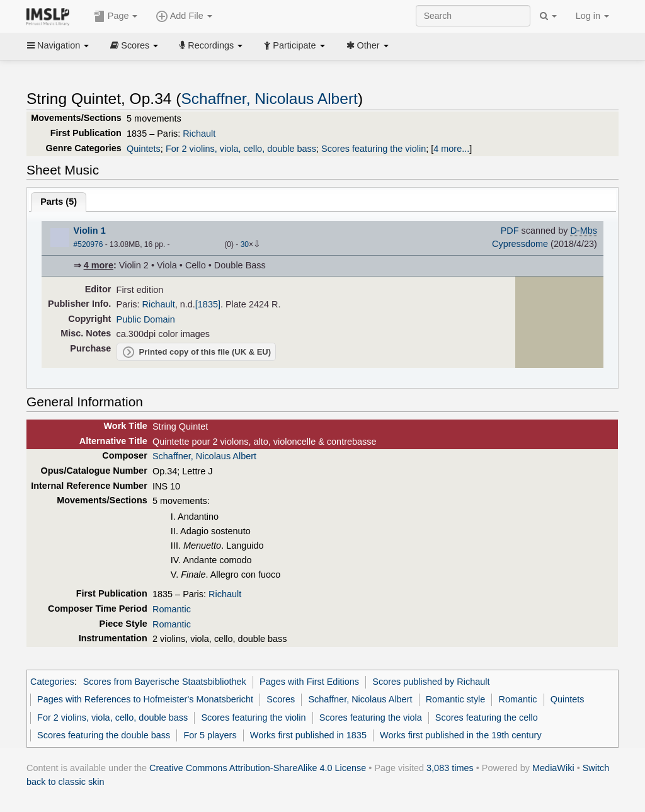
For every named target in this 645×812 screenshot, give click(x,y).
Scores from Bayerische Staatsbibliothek (165, 682)
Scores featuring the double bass (104, 735)
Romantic (172, 609)
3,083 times (450, 768)
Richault (199, 134)
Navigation (58, 45)
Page (116, 16)
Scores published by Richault (431, 682)
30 (245, 244)
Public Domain (146, 319)
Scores (134, 45)
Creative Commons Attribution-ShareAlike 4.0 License (258, 768)
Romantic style (456, 699)
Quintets (144, 149)
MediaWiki (553, 768)
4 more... (451, 149)
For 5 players (210, 735)
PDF (510, 231)
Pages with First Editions (309, 682)
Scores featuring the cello (487, 718)
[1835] (208, 304)
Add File (184, 16)
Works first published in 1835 (308, 735)
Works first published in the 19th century (461, 735)
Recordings (211, 45)
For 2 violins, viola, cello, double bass (241, 149)
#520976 (88, 244)
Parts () (59, 202)
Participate (294, 45)
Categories (52, 682)
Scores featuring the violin (374, 149)
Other (368, 45)
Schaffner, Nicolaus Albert (269, 99)
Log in (592, 16)
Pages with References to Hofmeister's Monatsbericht (145, 699)
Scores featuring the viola (371, 718)
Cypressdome (520, 244)
